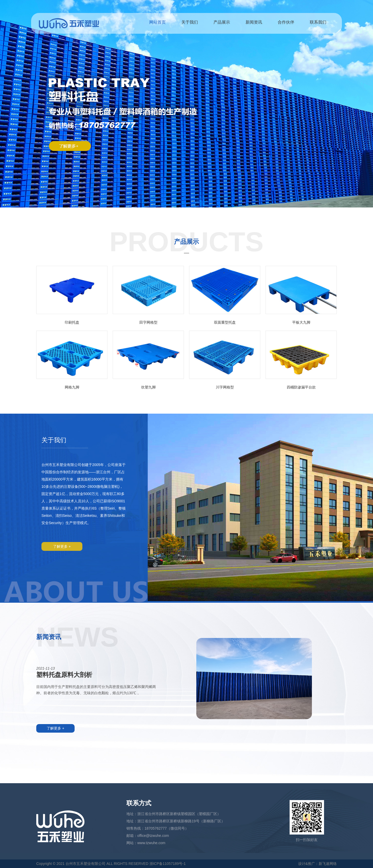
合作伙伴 (286, 22)
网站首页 (157, 22)
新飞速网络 (328, 864)
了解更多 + (62, 546)
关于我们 (190, 22)
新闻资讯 (254, 22)
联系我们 (318, 22)
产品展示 (222, 22)
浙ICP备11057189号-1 (168, 864)
